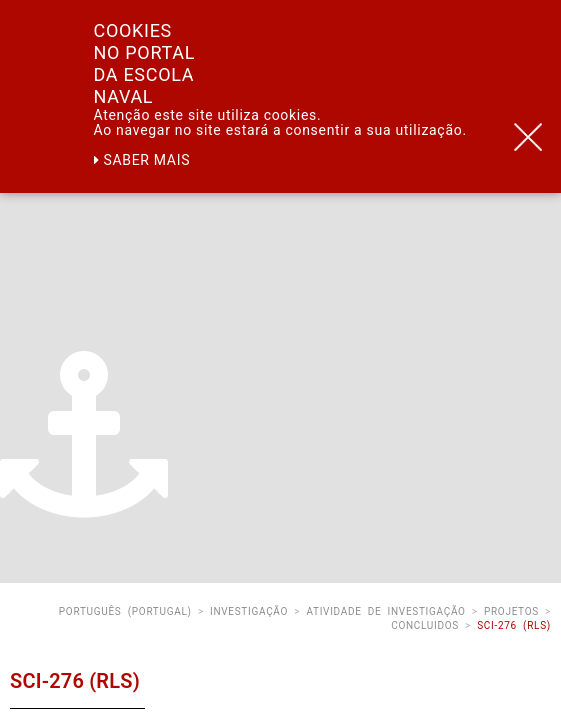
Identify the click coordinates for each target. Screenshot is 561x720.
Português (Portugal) (125, 611)
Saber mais (142, 160)
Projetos (511, 611)
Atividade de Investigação (385, 611)
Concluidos (425, 625)
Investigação (249, 611)
